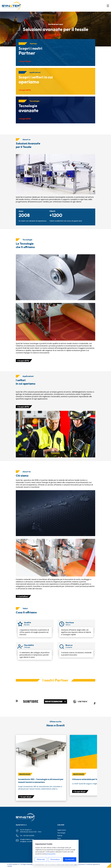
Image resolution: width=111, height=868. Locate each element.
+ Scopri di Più (25, 90)
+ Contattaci (22, 596)
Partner (60, 836)
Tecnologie (61, 833)
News (59, 838)
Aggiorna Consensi (80, 864)
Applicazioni (62, 830)
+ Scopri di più (25, 61)
